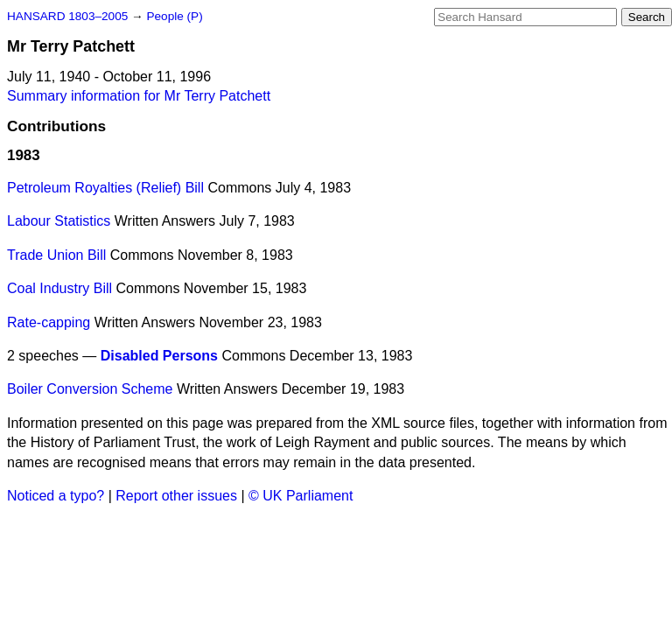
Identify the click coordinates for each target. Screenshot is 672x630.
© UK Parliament (301, 496)
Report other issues (176, 496)
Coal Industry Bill (59, 288)
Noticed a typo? (56, 496)
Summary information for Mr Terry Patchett (139, 96)
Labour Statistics (59, 221)
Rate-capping (49, 322)
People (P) (174, 16)
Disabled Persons (159, 356)
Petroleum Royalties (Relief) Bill (105, 188)
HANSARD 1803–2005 (67, 16)
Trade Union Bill (56, 255)
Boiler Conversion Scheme (90, 389)
